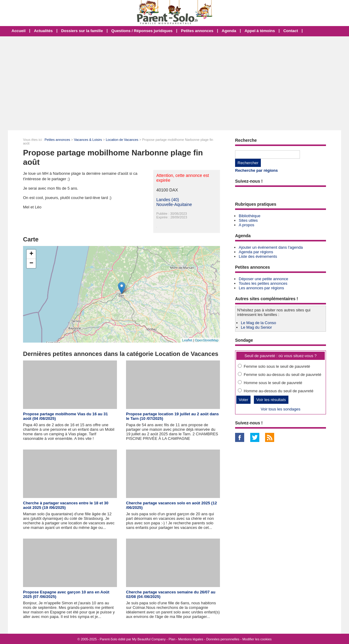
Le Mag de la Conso (258, 323)
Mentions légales (191, 639)
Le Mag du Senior (256, 327)
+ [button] (31, 254)
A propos (246, 225)
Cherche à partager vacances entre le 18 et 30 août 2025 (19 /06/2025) (66, 505)
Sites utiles (248, 220)
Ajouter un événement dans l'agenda (271, 247)
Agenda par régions (256, 252)
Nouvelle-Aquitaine (174, 204)
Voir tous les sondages (281, 409)
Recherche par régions (256, 170)
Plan (172, 639)
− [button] (31, 264)
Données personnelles (223, 639)
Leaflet (187, 340)
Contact (291, 31)
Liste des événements (258, 256)
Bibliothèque (250, 216)
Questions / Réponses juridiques (142, 31)
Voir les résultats (271, 400)
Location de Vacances (122, 140)
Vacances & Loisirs (88, 140)
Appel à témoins (260, 31)
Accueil (18, 31)
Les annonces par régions (261, 288)
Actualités (43, 31)
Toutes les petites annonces (263, 283)
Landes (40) (168, 200)
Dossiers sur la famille (82, 31)
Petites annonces (197, 31)
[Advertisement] (174, 83)
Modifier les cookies (257, 639)
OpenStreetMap (207, 340)
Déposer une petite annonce (263, 279)
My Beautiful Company (149, 639)
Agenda (229, 31)
